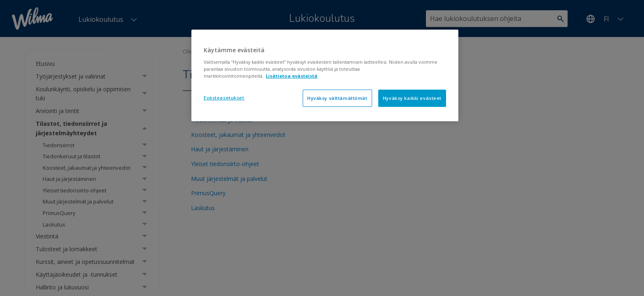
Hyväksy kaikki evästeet (412, 98)
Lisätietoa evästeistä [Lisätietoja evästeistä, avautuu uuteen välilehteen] (292, 76)
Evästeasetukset (224, 98)
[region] (325, 75)
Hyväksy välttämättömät (337, 98)
